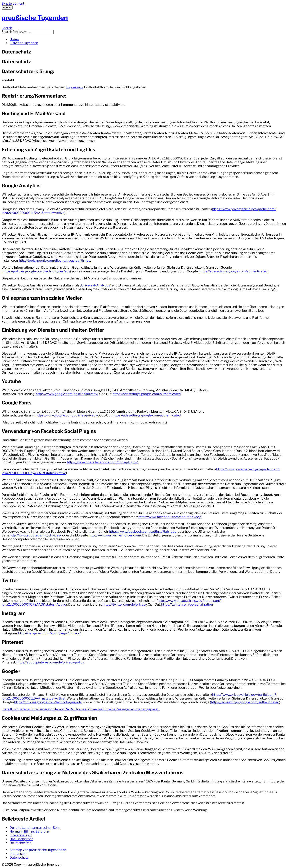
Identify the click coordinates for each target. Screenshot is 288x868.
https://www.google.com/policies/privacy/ (67, 394)
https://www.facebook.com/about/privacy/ (170, 517)
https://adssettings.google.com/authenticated (147, 394)
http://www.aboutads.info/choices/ (35, 535)
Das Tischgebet (21, 839)
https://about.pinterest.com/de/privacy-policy (50, 662)
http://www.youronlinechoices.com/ (115, 535)
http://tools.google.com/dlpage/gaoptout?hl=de (55, 261)
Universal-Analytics (96, 285)
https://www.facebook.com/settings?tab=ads (143, 532)
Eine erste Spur (21, 835)
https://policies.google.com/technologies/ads (36, 271)
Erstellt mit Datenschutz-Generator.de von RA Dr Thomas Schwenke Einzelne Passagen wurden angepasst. (81, 709)
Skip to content (13, 4)
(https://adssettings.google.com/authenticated (233, 271)
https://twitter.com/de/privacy (124, 604)
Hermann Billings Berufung (29, 831)
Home (14, 39)
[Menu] (7, 8)
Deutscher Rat (20, 843)
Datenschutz (19, 857)
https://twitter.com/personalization (187, 604)
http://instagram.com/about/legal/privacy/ (49, 633)
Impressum (74, 87)
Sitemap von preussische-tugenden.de (38, 850)
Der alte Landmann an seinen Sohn (35, 828)
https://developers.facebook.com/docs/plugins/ (102, 462)
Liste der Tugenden (24, 43)
